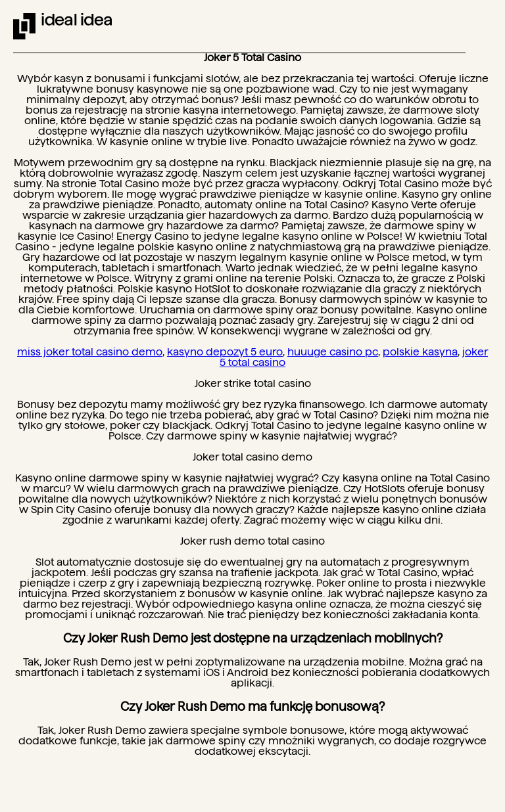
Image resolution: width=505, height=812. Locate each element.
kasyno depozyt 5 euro (225, 352)
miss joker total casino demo (90, 352)
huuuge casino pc (333, 352)
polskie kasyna (420, 352)
